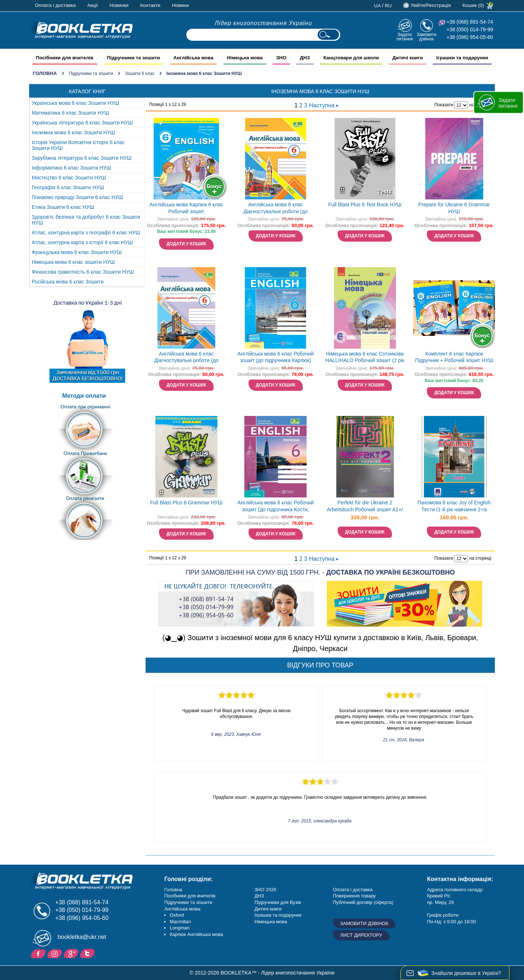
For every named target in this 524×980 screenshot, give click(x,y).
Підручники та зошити (91, 74)
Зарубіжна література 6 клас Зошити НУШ (82, 158)
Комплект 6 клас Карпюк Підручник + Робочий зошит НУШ (454, 357)
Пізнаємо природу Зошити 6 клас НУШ (77, 197)
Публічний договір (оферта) (363, 902)
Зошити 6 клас (140, 74)
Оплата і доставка (55, 5)
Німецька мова (271, 922)
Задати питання (404, 37)
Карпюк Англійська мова (196, 934)
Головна (45, 73)
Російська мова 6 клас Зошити (68, 282)
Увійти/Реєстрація (430, 5)
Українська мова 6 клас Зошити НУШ (75, 103)
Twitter (88, 953)
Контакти (150, 5)
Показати (444, 105)
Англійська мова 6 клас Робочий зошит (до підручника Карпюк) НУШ (276, 358)
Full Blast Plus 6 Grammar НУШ (186, 503)
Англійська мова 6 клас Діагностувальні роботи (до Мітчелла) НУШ (276, 209)
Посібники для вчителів (190, 896)
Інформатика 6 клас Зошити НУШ (71, 168)
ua (378, 6)
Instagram (55, 953)
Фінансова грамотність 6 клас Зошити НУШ (83, 272)
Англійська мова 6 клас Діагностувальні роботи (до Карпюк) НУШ (186, 358)
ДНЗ (259, 896)
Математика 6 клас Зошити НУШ (70, 113)
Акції (93, 5)
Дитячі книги (268, 909)
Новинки (119, 5)
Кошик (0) (473, 5)
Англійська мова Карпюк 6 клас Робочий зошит (186, 208)
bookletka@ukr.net (82, 937)
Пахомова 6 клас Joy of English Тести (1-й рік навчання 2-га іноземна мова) (454, 507)
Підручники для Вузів (278, 902)
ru (388, 6)
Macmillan (180, 922)
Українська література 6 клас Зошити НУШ (82, 123)
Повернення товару (354, 896)
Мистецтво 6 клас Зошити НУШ (69, 178)
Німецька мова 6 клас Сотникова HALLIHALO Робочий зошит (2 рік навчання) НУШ (365, 358)
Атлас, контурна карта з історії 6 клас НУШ (82, 242)
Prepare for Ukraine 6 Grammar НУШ (454, 208)
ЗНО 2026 (265, 890)
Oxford (177, 915)
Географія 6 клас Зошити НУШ (68, 187)
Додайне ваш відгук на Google (72, 953)
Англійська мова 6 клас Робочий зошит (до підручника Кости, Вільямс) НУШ (276, 507)
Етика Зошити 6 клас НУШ (63, 207)
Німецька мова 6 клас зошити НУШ (73, 262)
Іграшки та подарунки (278, 915)
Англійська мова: (183, 909)
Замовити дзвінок (426, 37)
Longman (179, 928)
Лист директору (361, 935)
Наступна (324, 105)
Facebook (39, 953)
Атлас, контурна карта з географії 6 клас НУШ (86, 233)
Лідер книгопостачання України (263, 23)
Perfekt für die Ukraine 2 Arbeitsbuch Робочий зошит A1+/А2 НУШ (365, 507)
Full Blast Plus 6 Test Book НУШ (365, 205)
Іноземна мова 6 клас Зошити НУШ (73, 132)
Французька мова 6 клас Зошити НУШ (77, 252)
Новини (180, 5)
